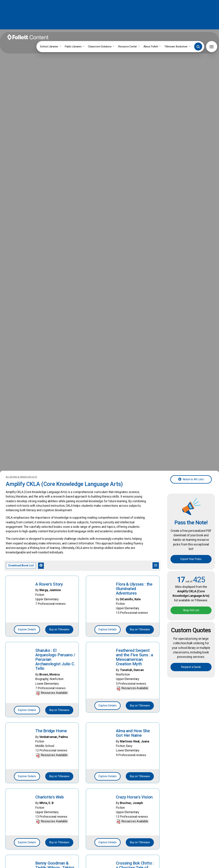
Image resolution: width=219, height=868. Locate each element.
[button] (209, 39)
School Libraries (63, 39)
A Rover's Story (49, 543)
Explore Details (27, 588)
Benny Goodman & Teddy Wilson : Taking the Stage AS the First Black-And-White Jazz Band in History (55, 828)
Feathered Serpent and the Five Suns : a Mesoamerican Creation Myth (134, 615)
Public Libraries (87, 39)
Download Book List (21, 525)
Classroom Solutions (113, 39)
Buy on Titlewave (59, 588)
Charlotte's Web (49, 753)
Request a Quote (191, 621)
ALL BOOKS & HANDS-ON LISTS (21, 440)
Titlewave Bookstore (189, 39)
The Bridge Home (51, 687)
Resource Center (141, 39)
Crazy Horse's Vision (134, 753)
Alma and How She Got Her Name (133, 689)
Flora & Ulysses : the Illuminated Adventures (134, 547)
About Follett (164, 39)
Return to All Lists (191, 443)
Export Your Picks (191, 516)
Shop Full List (191, 566)
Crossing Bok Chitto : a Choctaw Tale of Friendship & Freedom (136, 823)
